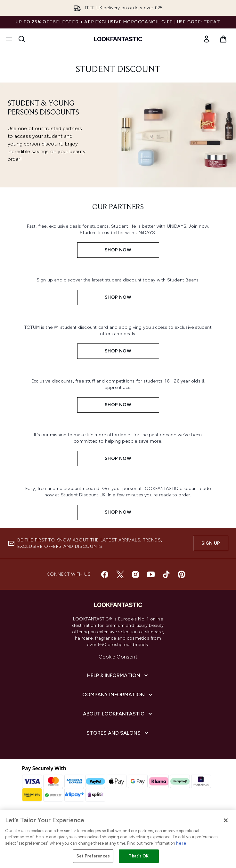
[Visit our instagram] (135, 574)
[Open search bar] (22, 39)
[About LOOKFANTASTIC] (118, 714)
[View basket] (223, 39)
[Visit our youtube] (151, 574)
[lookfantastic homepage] (118, 39)
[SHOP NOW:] (118, 239)
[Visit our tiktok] (166, 574)
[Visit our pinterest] (182, 574)
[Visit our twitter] (120, 574)
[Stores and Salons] (118, 733)
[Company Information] (118, 695)
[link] (207, 39)
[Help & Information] (118, 675)
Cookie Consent (118, 657)
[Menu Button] (9, 39)
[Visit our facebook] (105, 574)
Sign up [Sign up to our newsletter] (211, 543)
